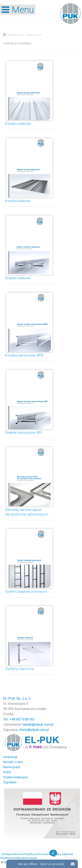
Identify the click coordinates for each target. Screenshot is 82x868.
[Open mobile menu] (18, 10)
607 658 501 (26, 719)
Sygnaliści (10, 782)
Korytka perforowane (37, 854)
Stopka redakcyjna (15, 777)
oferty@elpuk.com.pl (34, 730)
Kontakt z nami (13, 762)
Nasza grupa (12, 767)
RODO (7, 772)
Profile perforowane (25, 858)
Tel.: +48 (10, 719)
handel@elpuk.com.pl (38, 725)
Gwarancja (10, 757)
